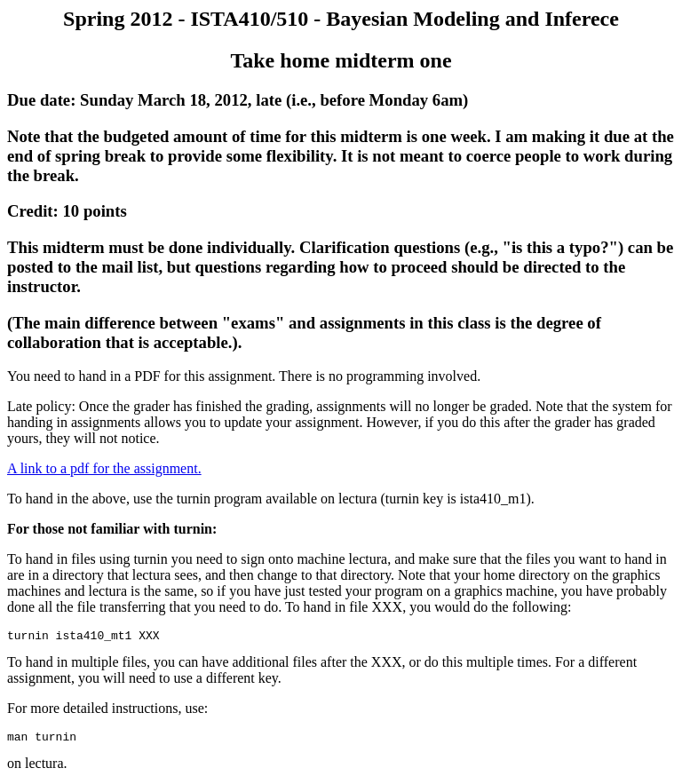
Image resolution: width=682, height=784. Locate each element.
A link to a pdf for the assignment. (104, 468)
